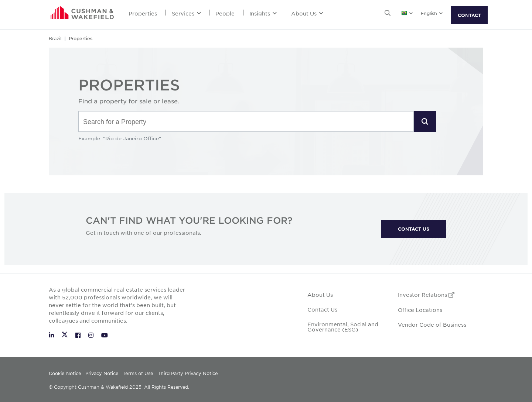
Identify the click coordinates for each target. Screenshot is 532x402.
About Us (307, 13)
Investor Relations (426, 295)
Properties (143, 13)
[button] (425, 121)
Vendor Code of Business (432, 324)
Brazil (55, 38)
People (225, 13)
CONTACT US (414, 229)
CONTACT (469, 15)
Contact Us (322, 309)
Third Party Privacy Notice (188, 373)
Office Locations (420, 310)
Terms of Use (138, 373)
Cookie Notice (65, 373)
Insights (263, 13)
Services (186, 13)
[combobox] (246, 122)
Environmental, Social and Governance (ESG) (343, 327)
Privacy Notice (102, 373)
